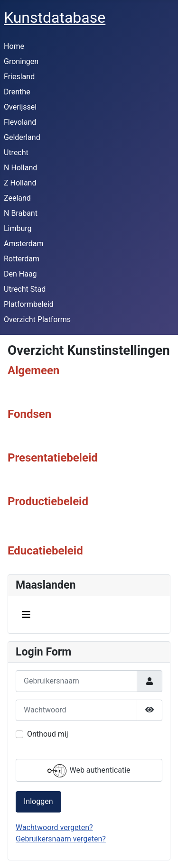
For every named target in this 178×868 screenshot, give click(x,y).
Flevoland (20, 122)
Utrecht (16, 152)
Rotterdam (22, 259)
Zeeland (17, 198)
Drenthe (17, 92)
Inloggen (38, 801)
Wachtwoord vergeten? (54, 827)
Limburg (18, 228)
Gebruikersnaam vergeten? (61, 839)
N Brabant (21, 213)
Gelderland (22, 137)
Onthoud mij (48, 734)
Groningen (21, 61)
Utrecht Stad (25, 289)
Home (14, 46)
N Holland (20, 168)
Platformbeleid (29, 304)
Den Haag (20, 274)
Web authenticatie (89, 771)
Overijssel (20, 107)
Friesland (19, 77)
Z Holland (20, 183)
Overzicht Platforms (37, 319)
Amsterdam (23, 244)
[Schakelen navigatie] (26, 615)
